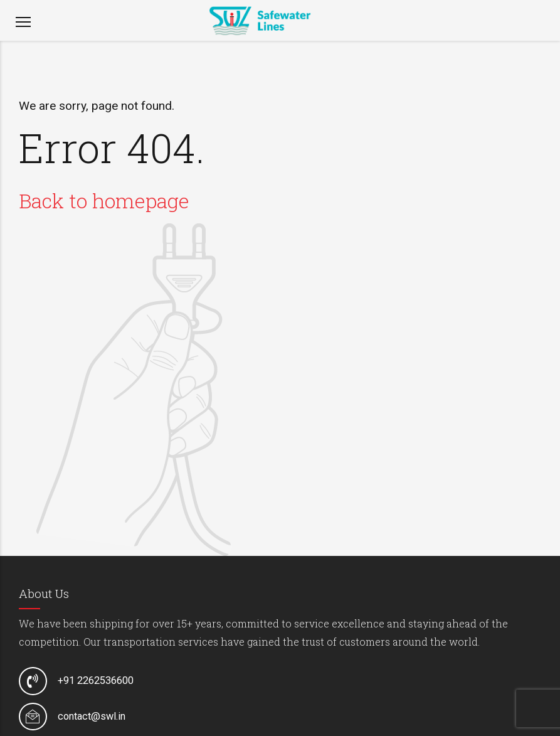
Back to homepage (104, 200)
